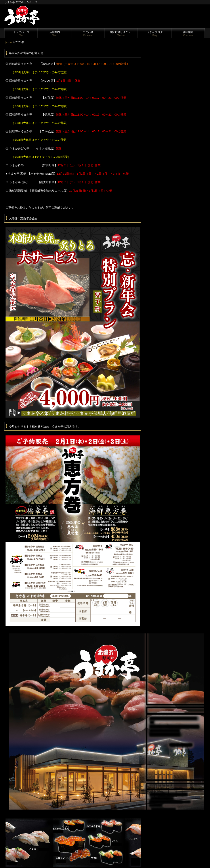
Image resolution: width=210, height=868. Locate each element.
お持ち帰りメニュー (121, 34)
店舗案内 (55, 34)
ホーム (8, 42)
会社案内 (188, 34)
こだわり (88, 34)
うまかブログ (155, 34)
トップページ (21, 34)
